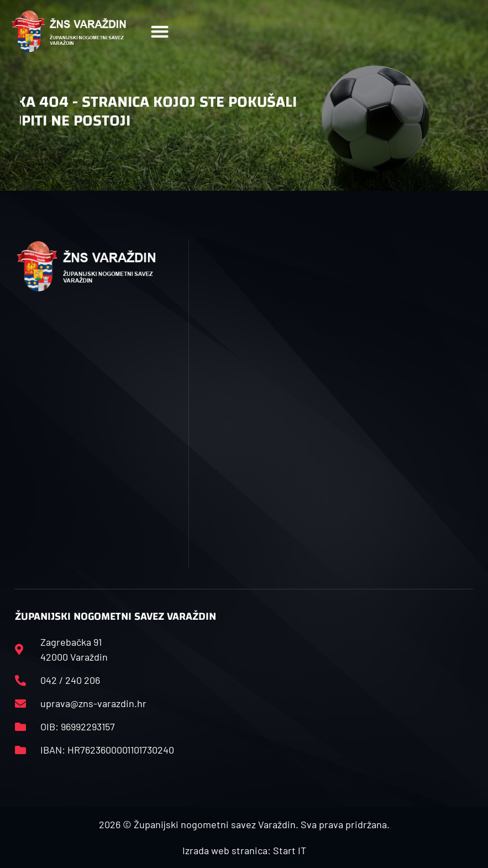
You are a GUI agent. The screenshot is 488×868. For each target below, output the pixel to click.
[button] (159, 31)
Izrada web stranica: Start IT (244, 850)
